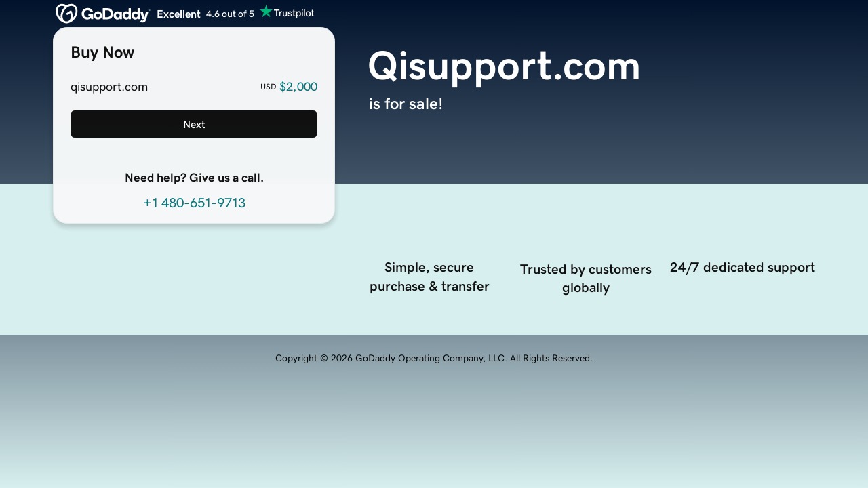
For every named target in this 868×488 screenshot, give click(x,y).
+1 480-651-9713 (194, 203)
